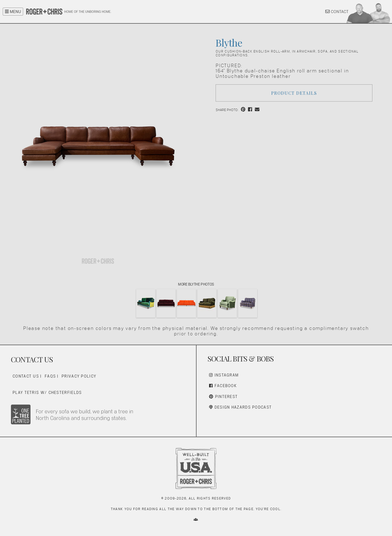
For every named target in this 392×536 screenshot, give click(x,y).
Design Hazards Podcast (240, 407)
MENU (13, 12)
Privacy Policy (79, 376)
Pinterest (223, 396)
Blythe (229, 42)
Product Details (294, 93)
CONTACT (337, 12)
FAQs (50, 376)
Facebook (223, 386)
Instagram (224, 375)
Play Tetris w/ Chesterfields (47, 392)
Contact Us (26, 376)
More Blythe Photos (196, 284)
